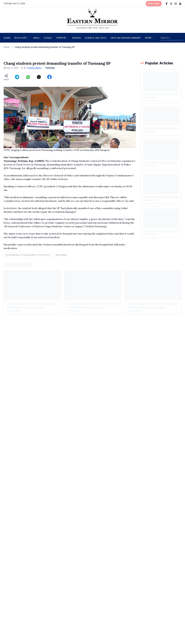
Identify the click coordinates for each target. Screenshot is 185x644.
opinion (61, 38)
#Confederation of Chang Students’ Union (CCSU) (28, 255)
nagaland (21, 38)
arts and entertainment (126, 38)
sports (76, 38)
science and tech (96, 38)
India (36, 38)
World (48, 38)
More (148, 38)
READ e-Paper (154, 4)
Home (7, 38)
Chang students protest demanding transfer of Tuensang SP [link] (45, 47)
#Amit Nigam (61, 255)
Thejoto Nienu (34, 68)
